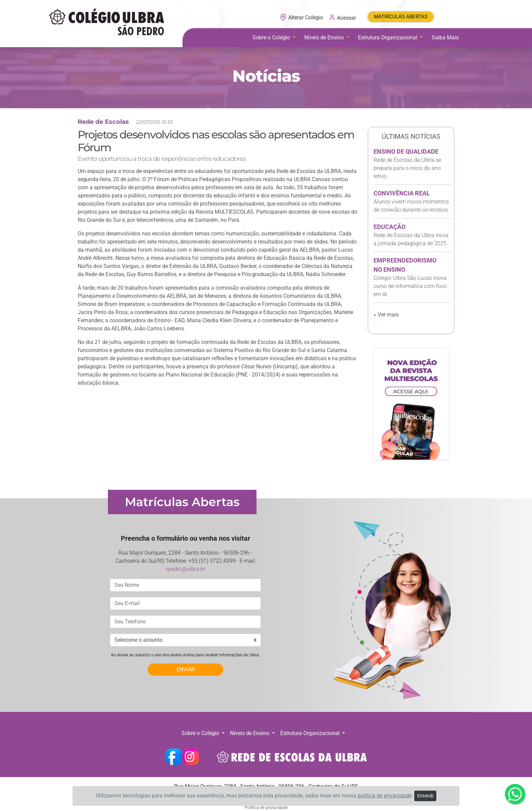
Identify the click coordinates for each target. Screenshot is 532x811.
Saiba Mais (445, 37)
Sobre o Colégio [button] (272, 37)
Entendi (425, 796)
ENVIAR (186, 669)
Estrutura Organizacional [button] (388, 37)
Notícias (266, 76)
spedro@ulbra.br (185, 569)
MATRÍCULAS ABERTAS (401, 17)
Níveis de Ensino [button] (325, 37)
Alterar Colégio (302, 17)
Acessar (342, 17)
